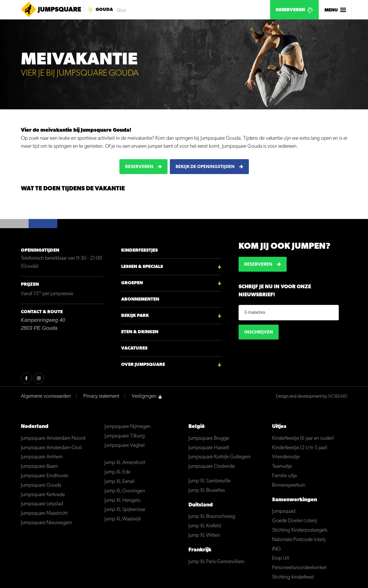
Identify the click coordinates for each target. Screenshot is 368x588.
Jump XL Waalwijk (123, 519)
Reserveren (290, 10)
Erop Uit (281, 558)
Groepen (132, 283)
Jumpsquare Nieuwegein (46, 523)
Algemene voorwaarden (46, 396)
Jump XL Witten (204, 535)
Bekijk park (135, 316)
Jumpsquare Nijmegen (128, 427)
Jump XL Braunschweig (212, 517)
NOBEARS (338, 396)
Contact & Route (42, 312)
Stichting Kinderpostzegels (300, 530)
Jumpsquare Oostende (212, 466)
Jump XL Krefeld (205, 526)
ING (277, 549)
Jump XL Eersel (120, 482)
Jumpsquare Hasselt (209, 448)
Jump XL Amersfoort (125, 463)
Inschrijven (259, 332)
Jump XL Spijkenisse (125, 510)
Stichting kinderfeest (293, 577)
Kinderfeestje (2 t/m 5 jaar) (300, 448)
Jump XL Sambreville (209, 481)
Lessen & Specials (142, 267)
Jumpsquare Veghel (125, 446)
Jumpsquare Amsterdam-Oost (51, 448)
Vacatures (134, 348)
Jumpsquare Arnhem (42, 457)
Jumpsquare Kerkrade (43, 495)
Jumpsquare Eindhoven (45, 476)
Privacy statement (101, 396)
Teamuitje (282, 466)
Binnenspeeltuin (289, 485)
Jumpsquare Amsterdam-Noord (53, 438)
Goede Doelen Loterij (295, 521)
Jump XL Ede (117, 472)
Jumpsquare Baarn (39, 466)
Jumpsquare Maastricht (44, 513)
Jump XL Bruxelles (207, 491)
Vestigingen (144, 396)
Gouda (104, 10)
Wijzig (122, 10)
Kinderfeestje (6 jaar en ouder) (303, 438)
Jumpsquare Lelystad (42, 504)
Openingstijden (40, 250)
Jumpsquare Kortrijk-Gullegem (220, 457)
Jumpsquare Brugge (209, 438)
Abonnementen (140, 299)
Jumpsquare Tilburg (125, 436)
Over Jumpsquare (143, 365)
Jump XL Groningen (125, 491)
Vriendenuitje (286, 457)
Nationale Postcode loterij (299, 540)
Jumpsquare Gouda (41, 485)
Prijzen (30, 285)
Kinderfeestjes (139, 250)
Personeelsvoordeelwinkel (299, 568)
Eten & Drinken (140, 332)
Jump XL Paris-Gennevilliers (216, 562)
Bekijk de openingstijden (205, 167)
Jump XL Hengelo (123, 501)
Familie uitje (285, 476)
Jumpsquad (284, 511)
